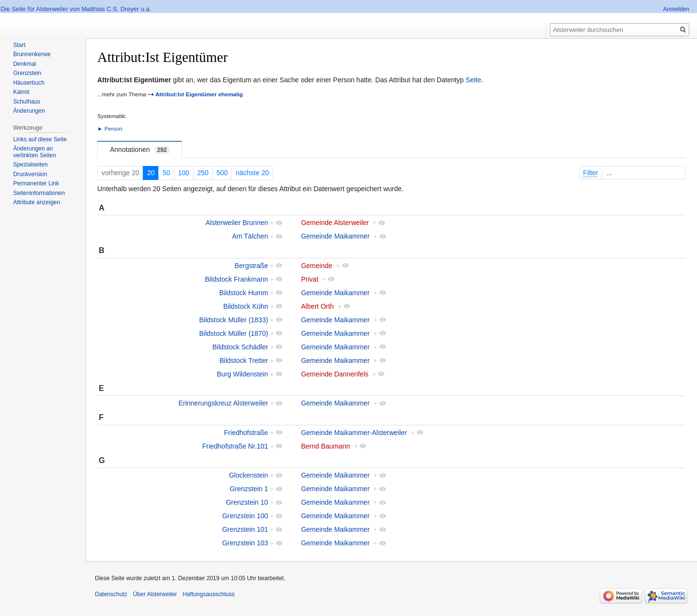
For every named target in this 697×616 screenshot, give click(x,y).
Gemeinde (317, 266)
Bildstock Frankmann (236, 279)
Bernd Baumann (326, 446)
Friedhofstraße (246, 433)
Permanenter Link (36, 183)
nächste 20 (252, 173)
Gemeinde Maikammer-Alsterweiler (354, 433)
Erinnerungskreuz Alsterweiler (223, 403)
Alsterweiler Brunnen (237, 223)
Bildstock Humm (244, 293)
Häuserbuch (29, 83)
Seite (473, 80)
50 (167, 173)
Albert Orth (318, 306)
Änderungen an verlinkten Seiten (35, 152)
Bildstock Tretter (243, 361)
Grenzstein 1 (249, 489)
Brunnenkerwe (32, 54)
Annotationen (140, 150)
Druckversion (30, 174)
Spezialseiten (30, 165)
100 (184, 173)
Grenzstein (27, 73)
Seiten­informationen (39, 193)
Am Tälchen (250, 236)
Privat (310, 279)
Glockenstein (249, 475)
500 (222, 173)
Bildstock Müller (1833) (233, 320)
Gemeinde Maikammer (335, 236)
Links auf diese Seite (40, 139)
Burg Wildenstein (242, 374)
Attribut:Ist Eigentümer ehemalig (199, 94)
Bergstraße (251, 266)
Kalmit (21, 92)
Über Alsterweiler (155, 594)
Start (19, 45)
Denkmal (24, 64)
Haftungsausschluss (208, 594)
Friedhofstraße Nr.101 (235, 446)
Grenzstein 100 (245, 516)
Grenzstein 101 (245, 529)
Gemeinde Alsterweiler (335, 223)
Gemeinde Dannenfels (335, 374)
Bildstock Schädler (240, 347)
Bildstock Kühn (246, 306)
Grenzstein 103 (245, 543)
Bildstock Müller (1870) (233, 333)
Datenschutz (111, 594)
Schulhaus (27, 102)
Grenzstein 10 (247, 502)
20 (151, 173)
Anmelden (676, 9)
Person (114, 128)
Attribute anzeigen (37, 202)
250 (203, 173)
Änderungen (29, 111)
